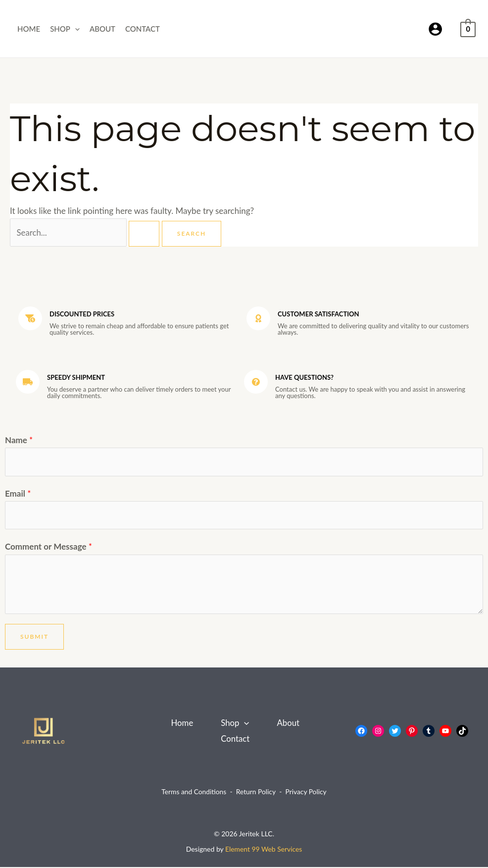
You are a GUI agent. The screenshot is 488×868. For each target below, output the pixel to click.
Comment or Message (49, 548)
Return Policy (256, 793)
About (102, 29)
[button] (75, 29)
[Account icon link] (435, 29)
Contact (143, 29)
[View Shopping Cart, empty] (468, 28)
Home (29, 29)
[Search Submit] (146, 234)
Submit (34, 638)
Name (19, 440)
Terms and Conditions (193, 793)
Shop (65, 29)
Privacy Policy (306, 793)
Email (18, 494)
